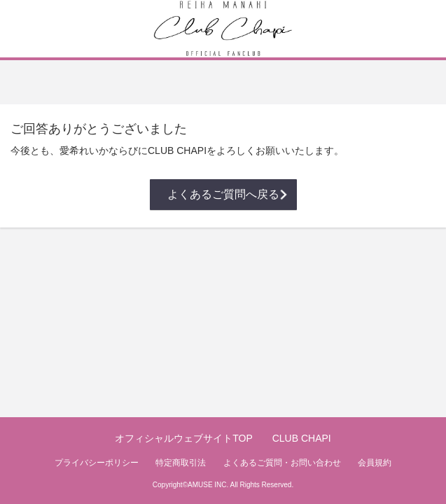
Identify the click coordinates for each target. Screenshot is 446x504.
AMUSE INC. (208, 485)
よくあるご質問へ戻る (223, 194)
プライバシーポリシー (97, 463)
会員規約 (375, 463)
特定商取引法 (181, 463)
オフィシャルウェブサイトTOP (184, 438)
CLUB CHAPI (302, 438)
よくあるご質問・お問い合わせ (282, 463)
